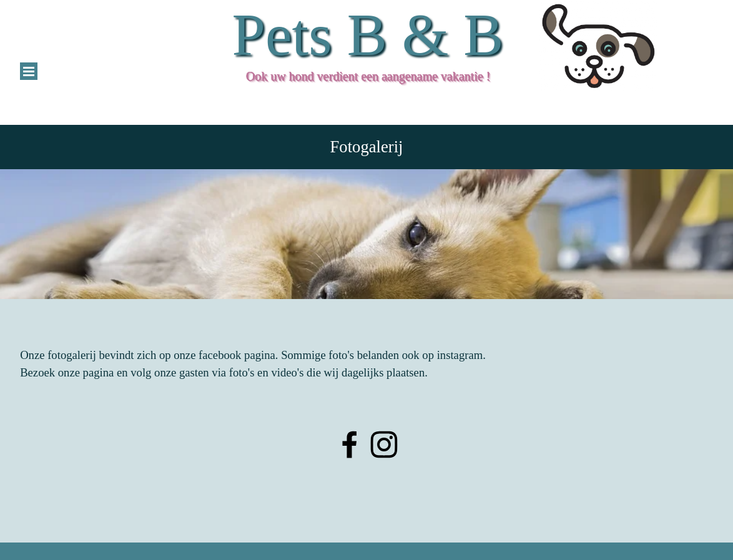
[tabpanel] (366, 234)
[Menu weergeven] (29, 71)
